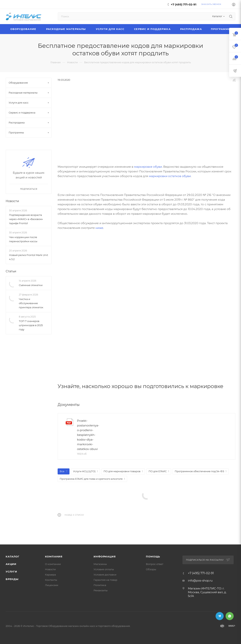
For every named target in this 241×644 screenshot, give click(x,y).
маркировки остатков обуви (170, 176)
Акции (11, 564)
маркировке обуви (148, 167)
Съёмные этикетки (31, 285)
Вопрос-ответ (155, 564)
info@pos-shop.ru (200, 580)
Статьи (11, 271)
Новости (12, 201)
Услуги (11, 572)
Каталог (13, 556)
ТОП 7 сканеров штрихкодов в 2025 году (31, 325)
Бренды (12, 579)
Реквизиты (101, 590)
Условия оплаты (104, 569)
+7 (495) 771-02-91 (184, 4)
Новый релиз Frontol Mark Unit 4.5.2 (29, 257)
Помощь (153, 556)
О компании (53, 564)
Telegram (220, 616)
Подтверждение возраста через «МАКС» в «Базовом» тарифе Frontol (26, 219)
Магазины (100, 564)
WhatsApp (230, 616)
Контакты (51, 580)
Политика (100, 585)
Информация (105, 556)
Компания (54, 556)
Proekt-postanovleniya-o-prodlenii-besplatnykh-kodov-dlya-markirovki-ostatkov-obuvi (88, 435)
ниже (99, 228)
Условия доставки (105, 575)
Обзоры (151, 569)
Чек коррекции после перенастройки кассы (23, 239)
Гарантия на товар (105, 580)
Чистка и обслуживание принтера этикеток (31, 303)
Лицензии (52, 585)
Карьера (50, 575)
